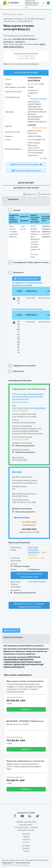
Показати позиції (20, 566)
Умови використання (23, 863)
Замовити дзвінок (31, 5)
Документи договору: (22, 509)
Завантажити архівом (26, 279)
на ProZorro (9, 42)
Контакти (26, 839)
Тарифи (26, 851)
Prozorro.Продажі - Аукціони (26, 828)
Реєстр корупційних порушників (26, 171)
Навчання (26, 834)
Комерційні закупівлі (26, 830)
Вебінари (26, 848)
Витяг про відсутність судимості (26, 164)
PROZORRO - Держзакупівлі (26, 822)
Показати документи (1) (23, 593)
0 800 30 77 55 (30, 1)
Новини (26, 837)
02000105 (32, 125)
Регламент (26, 846)
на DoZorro (20, 42)
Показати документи (24, 446)
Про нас (26, 842)
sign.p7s (19, 300)
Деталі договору (21, 517)
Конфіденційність (8, 863)
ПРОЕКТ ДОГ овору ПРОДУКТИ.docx (19, 337)
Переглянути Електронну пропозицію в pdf (29, 575)
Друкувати (11, 630)
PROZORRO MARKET (26, 825)
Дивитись (26, 709)
